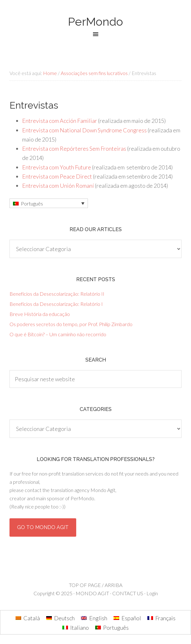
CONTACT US (128, 593)
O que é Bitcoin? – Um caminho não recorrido (58, 334)
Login (152, 593)
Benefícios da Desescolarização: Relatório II (57, 294)
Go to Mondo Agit (43, 527)
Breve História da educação (40, 314)
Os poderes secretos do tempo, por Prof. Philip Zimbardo (71, 324)
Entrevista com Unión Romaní (58, 186)
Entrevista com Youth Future (57, 167)
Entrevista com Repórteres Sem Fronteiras (74, 148)
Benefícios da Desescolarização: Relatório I (56, 304)
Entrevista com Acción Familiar (60, 121)
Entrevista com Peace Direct (57, 176)
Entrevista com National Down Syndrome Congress (84, 130)
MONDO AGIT (92, 593)
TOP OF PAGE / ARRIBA (96, 585)
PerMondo (95, 22)
